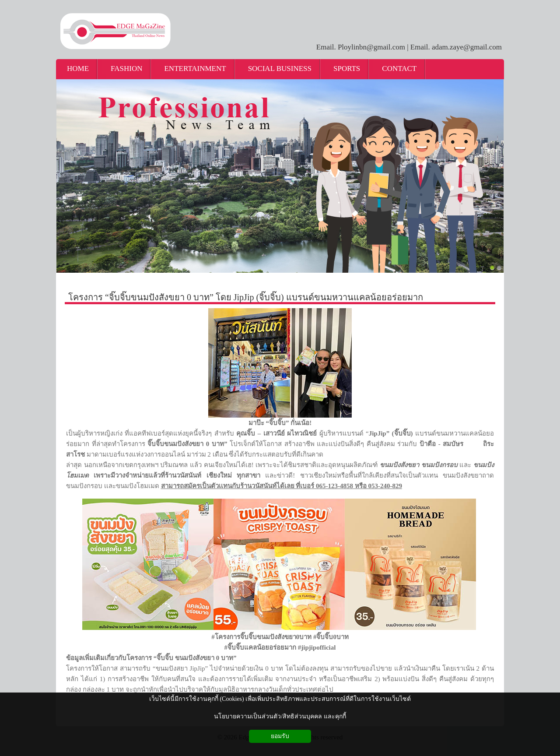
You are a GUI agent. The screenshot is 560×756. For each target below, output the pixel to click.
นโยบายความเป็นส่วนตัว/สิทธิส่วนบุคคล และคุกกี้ (280, 716)
